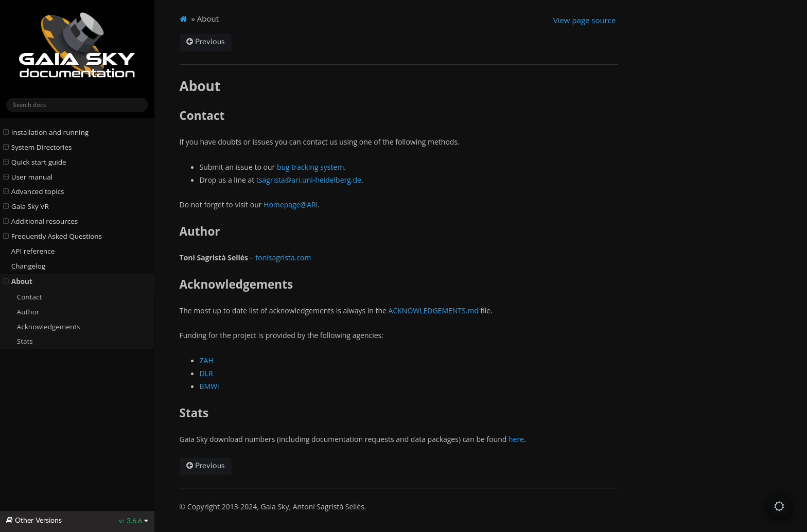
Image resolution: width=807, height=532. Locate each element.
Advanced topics (34, 191)
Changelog (28, 266)
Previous (206, 42)
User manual (28, 177)
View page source (585, 20)
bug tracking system (310, 167)
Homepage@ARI (291, 205)
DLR (206, 373)
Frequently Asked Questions (52, 236)
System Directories (38, 147)
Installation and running (46, 132)
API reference (33, 251)
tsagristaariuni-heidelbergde (309, 180)
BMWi (209, 386)
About (18, 281)
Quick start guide (35, 162)
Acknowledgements (49, 327)
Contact (30, 297)
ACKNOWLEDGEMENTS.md (434, 311)
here (516, 439)
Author (28, 312)
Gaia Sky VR (26, 206)
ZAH (207, 360)
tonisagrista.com (283, 258)
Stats (25, 341)
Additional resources (41, 221)
